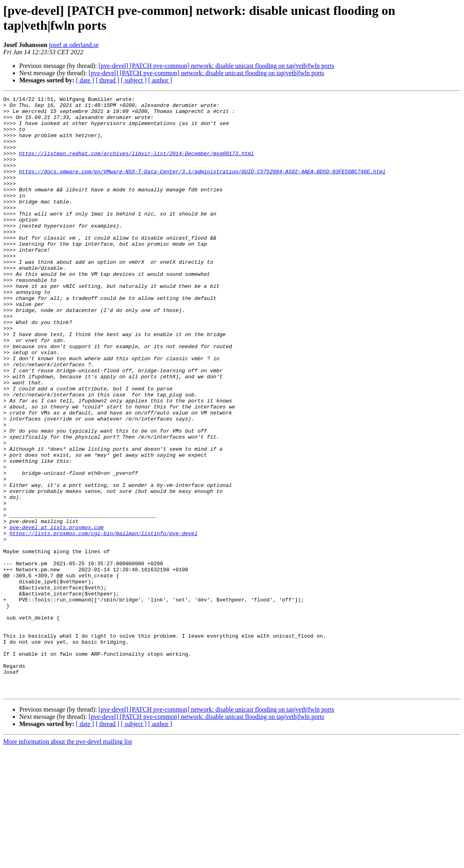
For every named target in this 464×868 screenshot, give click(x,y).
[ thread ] (107, 80)
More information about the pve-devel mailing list (68, 861)
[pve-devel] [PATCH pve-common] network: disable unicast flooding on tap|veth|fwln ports (216, 66)
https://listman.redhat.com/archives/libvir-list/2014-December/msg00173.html (136, 165)
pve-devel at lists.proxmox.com (57, 614)
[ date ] (85, 80)
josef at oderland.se (74, 45)
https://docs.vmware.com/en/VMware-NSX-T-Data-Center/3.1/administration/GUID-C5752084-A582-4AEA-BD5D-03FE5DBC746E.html (202, 187)
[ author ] (160, 80)
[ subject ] (134, 80)
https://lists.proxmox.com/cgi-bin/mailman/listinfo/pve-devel (104, 621)
